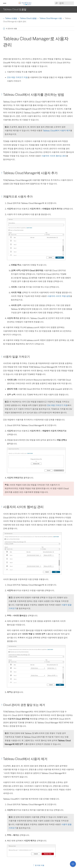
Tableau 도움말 (10, 18)
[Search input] (67, 3)
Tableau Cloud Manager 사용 (51, 18)
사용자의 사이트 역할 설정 (59, 296)
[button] (5, 3)
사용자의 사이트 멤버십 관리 (54, 156)
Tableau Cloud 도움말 (28, 18)
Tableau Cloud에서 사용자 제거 (57, 131)
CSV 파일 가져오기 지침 (17, 77)
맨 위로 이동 (39, 865)
